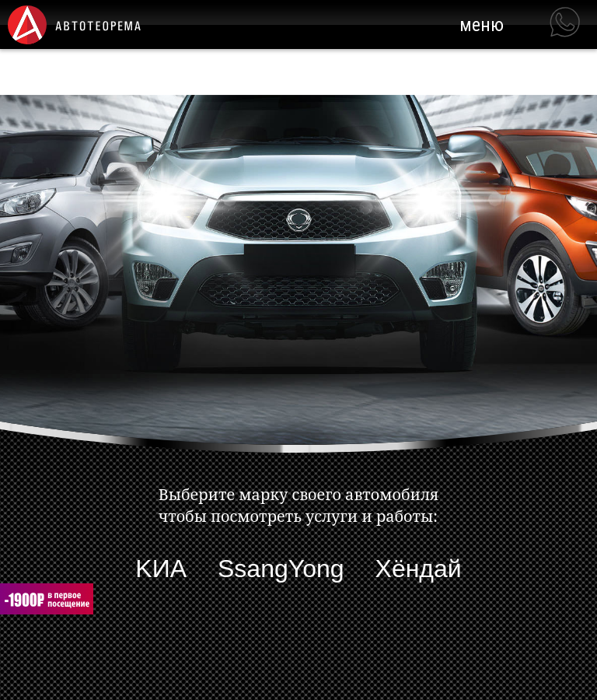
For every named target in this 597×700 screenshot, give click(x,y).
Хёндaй (419, 569)
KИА (161, 569)
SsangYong (281, 569)
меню (482, 25)
